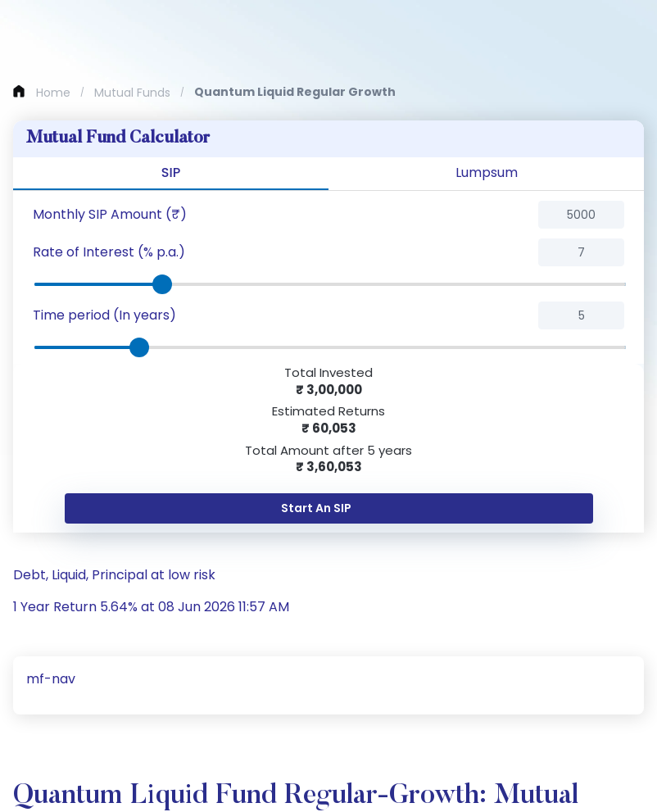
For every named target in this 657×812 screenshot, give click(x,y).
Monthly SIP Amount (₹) (110, 214)
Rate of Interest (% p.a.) (109, 252)
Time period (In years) (104, 315)
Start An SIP (316, 508)
